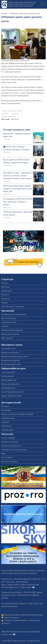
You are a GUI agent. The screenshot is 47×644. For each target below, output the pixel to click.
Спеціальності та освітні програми (14, 450)
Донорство (5, 114)
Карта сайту (10, 582)
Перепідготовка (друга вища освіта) (15, 356)
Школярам (5, 406)
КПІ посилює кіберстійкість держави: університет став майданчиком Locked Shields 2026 (18, 189)
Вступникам (6, 410)
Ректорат (5, 283)
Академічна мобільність (10, 353)
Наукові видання (7, 376)
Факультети (6, 299)
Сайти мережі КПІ (8, 372)
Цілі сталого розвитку (9, 461)
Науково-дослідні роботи (11, 384)
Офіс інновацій (7, 338)
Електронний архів (8, 388)
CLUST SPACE (7, 458)
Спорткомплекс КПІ (9, 322)
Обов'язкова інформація (22, 579)
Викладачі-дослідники (10, 442)
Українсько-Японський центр (12, 330)
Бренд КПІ (37, 579)
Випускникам (6, 426)
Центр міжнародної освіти (11, 364)
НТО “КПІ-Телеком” (9, 318)
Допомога (15, 114)
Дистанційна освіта (9, 349)
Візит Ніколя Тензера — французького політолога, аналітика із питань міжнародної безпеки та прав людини (18, 176)
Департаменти (7, 291)
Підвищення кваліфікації (11, 360)
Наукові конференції (9, 380)
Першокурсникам (8, 418)
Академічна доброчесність (11, 446)
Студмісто (5, 326)
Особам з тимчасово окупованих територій (17, 414)
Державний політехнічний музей (13, 314)
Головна (4, 13)
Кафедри (5, 303)
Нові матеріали (22, 582)
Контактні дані (7, 579)
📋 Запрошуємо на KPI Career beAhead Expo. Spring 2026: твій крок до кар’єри (18, 202)
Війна (3, 454)
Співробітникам (7, 430)
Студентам (5, 422)
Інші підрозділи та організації (12, 307)
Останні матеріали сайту (17, 130)
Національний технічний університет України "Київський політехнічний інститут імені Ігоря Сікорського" (22, 4)
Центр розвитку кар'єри (10, 334)
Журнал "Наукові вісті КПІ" (12, 396)
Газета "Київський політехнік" (13, 392)
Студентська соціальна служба (12, 111)
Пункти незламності (11, 618)
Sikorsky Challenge (8, 438)
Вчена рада (5, 287)
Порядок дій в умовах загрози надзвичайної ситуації (23, 615)
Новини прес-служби (9, 116)
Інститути (5, 295)
